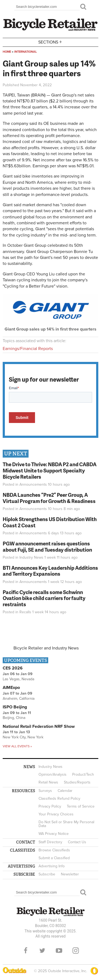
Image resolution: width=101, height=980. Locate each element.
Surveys (45, 791)
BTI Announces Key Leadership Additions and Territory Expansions (50, 571)
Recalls (25, 612)
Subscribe (47, 874)
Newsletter (70, 874)
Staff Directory (50, 842)
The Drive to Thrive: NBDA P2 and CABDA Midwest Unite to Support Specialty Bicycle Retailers (50, 470)
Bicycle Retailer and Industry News (46, 648)
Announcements (33, 484)
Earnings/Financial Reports (28, 349)
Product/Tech (83, 774)
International (26, 52)
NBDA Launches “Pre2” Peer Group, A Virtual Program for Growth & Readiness (49, 498)
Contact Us (77, 842)
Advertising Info (52, 866)
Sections (51, 42)
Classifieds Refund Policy (59, 799)
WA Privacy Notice (54, 834)
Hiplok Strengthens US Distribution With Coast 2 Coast (50, 522)
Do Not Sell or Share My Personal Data (66, 824)
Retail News (48, 782)
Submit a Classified (54, 858)
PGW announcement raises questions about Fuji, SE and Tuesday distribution (47, 546)
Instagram (76, 951)
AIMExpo (11, 688)
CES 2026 (13, 668)
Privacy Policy (50, 806)
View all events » (17, 746)
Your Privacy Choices (56, 814)
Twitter (42, 951)
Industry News (31, 557)
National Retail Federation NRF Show (39, 726)
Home (7, 52)
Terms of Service (81, 806)
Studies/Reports (77, 782)
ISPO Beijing (15, 707)
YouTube (59, 951)
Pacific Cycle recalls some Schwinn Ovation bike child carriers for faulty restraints (44, 598)
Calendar (65, 791)
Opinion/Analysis (53, 774)
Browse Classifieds (54, 850)
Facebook (26, 951)
